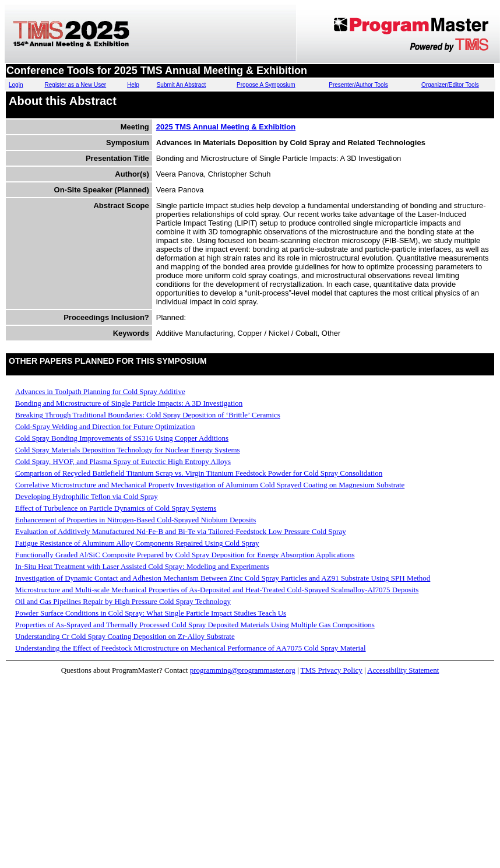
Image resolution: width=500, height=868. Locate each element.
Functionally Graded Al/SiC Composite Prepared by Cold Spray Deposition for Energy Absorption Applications (185, 555)
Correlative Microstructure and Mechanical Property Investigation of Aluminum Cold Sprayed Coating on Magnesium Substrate (210, 485)
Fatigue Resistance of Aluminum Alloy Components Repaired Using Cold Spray (137, 543)
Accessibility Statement (403, 670)
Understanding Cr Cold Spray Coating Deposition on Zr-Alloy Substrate (125, 636)
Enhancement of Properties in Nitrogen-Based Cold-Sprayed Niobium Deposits (135, 520)
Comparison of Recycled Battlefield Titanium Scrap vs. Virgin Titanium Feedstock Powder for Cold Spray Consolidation (199, 473)
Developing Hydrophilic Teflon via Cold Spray (87, 496)
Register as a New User (76, 85)
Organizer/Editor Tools (450, 85)
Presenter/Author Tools (358, 85)
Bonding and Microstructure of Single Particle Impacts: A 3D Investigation (129, 403)
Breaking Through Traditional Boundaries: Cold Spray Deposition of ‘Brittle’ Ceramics (148, 415)
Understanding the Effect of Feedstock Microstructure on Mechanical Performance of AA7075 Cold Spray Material (191, 648)
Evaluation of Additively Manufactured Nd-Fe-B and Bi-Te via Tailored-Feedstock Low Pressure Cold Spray (181, 531)
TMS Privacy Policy (332, 670)
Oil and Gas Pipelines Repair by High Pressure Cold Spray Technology (123, 601)
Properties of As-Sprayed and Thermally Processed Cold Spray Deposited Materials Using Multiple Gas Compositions (195, 625)
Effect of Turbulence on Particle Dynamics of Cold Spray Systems (116, 508)
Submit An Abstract (182, 85)
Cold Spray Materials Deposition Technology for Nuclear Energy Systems (128, 450)
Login (16, 85)
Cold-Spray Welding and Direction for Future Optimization (105, 426)
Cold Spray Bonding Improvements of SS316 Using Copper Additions (122, 438)
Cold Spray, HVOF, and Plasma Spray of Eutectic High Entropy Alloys (123, 461)
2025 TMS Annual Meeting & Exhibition (226, 127)
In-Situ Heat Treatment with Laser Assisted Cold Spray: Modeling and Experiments (142, 566)
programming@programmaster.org (243, 670)
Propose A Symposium (266, 85)
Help (133, 85)
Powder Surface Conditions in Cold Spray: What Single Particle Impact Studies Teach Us (151, 613)
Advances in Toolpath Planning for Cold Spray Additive (100, 391)
